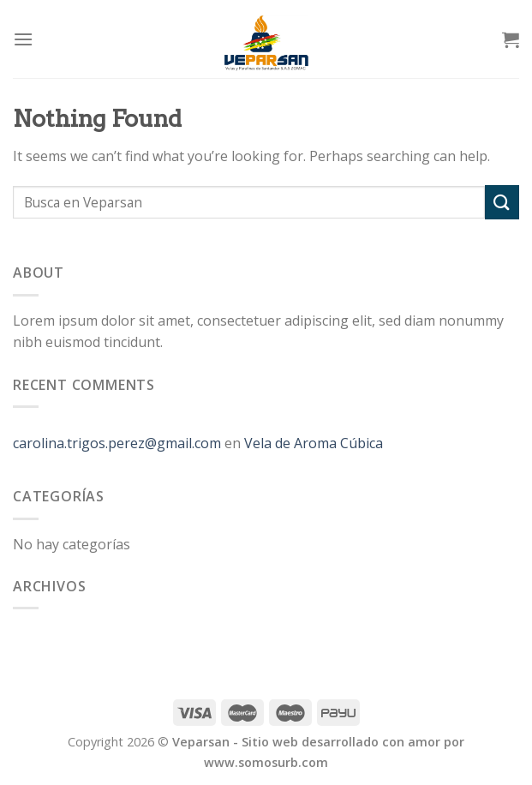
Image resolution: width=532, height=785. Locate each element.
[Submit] (502, 202)
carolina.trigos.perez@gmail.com (117, 443)
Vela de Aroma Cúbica (314, 443)
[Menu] (23, 39)
